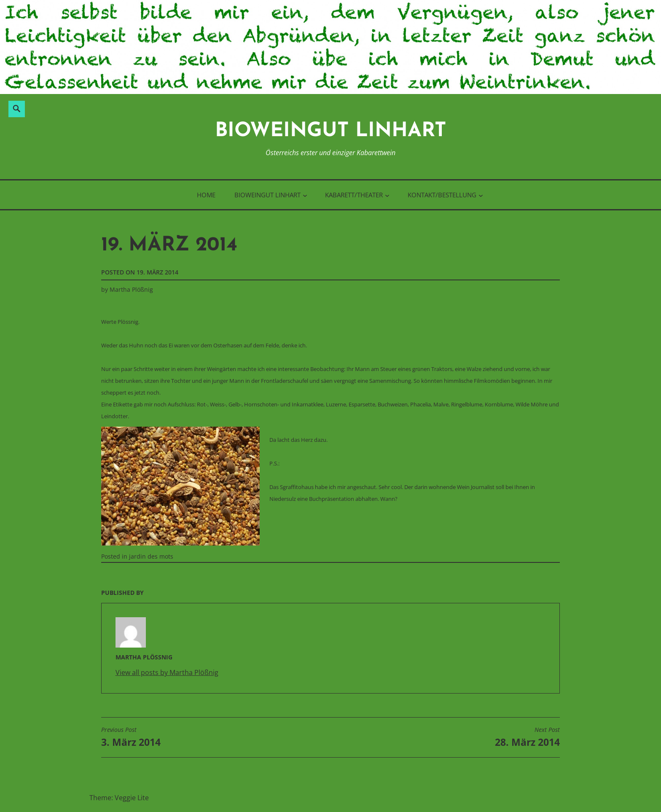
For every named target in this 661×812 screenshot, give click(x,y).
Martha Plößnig (131, 289)
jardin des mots (151, 556)
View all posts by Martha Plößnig (167, 672)
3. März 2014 (131, 737)
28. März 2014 (527, 737)
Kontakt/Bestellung (442, 195)
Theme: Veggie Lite (119, 798)
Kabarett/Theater (354, 195)
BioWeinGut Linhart (331, 131)
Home (206, 195)
